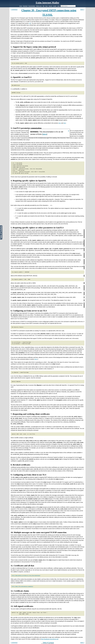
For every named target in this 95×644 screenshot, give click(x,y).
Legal (58, 6)
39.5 (65, 123)
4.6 (30, 23)
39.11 (36, 359)
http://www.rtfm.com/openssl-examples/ (22, 587)
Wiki (44, 6)
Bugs (46, 6)
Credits (55, 6)
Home (21, 6)
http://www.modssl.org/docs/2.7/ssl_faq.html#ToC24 (26, 576)
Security (50, 6)
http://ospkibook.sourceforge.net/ (50, 639)
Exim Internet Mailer (47, 3)
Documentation (32, 6)
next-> (82, 10)
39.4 (60, 123)
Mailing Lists (39, 6)
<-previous (14, 10)
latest (45, 134)
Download (25, 6)
